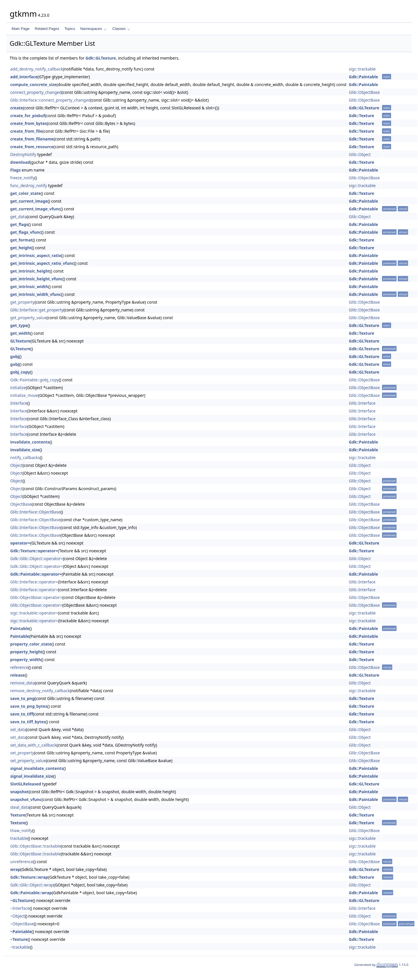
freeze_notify (22, 178)
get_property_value (28, 318)
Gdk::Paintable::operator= (36, 574)
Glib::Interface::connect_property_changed (50, 100)
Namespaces (93, 29)
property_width (26, 660)
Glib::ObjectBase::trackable (36, 846)
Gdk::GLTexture (101, 58)
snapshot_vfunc (26, 799)
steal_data (20, 807)
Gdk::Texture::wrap (29, 877)
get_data (19, 217)
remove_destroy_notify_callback (40, 691)
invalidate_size (25, 450)
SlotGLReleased (26, 784)
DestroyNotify (23, 154)
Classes (121, 29)
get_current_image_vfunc (36, 209)
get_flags (19, 224)
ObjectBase (21, 504)
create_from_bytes (29, 123)
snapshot (20, 792)
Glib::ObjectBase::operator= (36, 597)
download (20, 162)
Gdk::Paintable (363, 77)
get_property (23, 302)
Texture (18, 815)
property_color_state (31, 644)
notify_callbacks (25, 457)
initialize (18, 388)
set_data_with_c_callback (33, 745)
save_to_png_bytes (29, 706)
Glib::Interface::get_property (37, 310)
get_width (20, 333)
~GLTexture (22, 900)
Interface (19, 403)
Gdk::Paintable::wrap (31, 893)
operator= (20, 543)
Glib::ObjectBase (364, 92)
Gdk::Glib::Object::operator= (37, 558)
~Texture (19, 939)
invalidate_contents (30, 442)
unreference (22, 862)
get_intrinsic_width (29, 287)
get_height (21, 248)
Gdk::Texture (361, 116)
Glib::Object (360, 154)
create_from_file (26, 131)
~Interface (20, 908)
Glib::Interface (362, 403)
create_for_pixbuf (28, 116)
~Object (18, 916)
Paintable (20, 628)
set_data (18, 729)
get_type (19, 325)
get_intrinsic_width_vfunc (36, 294)
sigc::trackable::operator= (34, 613)
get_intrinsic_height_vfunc (37, 279)
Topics (70, 29)
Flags (16, 170)
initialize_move (24, 395)
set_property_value (28, 761)
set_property (22, 753)
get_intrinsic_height (30, 271)
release (18, 675)
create (17, 108)
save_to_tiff (22, 714)
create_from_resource (32, 147)
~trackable (20, 947)
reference (19, 667)
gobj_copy (20, 372)
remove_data (23, 683)
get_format (22, 240)
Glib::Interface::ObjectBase (36, 512)
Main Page (21, 29)
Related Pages (47, 29)
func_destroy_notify (29, 185)
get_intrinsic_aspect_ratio (36, 255)
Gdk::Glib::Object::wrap (32, 885)
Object (17, 465)
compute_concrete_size (33, 84)
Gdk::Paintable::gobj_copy (35, 380)
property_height (27, 652)
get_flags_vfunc (26, 232)
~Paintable (21, 932)
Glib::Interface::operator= (34, 582)
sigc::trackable (362, 69)
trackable (19, 838)
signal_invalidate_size (32, 776)
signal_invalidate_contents (37, 768)
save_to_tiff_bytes (28, 722)
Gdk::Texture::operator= (34, 551)
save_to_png (23, 698)
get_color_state (26, 193)
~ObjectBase (22, 924)
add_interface (24, 77)
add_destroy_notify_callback (37, 69)
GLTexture (20, 341)
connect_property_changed (36, 92)
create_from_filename (32, 139)
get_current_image (29, 201)
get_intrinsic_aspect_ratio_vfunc (42, 263)
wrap (15, 869)
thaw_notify (21, 830)
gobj (15, 356)
